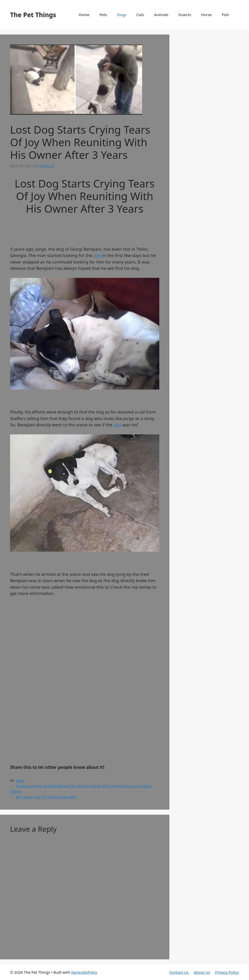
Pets (103, 15)
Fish (225, 15)
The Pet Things (33, 15)
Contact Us (179, 972)
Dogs (122, 15)
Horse (206, 15)
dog (97, 255)
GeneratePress (84, 972)
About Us (202, 972)
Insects (185, 15)
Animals (161, 15)
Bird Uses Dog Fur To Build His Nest (46, 797)
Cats (140, 15)
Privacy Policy (227, 972)
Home (84, 15)
